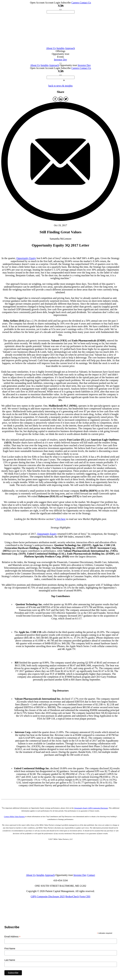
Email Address (12, 937)
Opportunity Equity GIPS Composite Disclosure (91, 808)
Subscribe (66, 3)
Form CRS (85, 896)
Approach (70, 48)
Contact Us (85, 3)
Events (60, 57)
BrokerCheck (72, 896)
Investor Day (60, 60)
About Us (51, 48)
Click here (60, 519)
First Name (10, 949)
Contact (91, 875)
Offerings (60, 51)
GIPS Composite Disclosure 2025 (48, 896)
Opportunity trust (61, 54)
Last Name (10, 960)
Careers (76, 3)
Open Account (37, 3)
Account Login (53, 3)
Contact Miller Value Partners (14, 816)
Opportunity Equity (26, 258)
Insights (60, 48)
